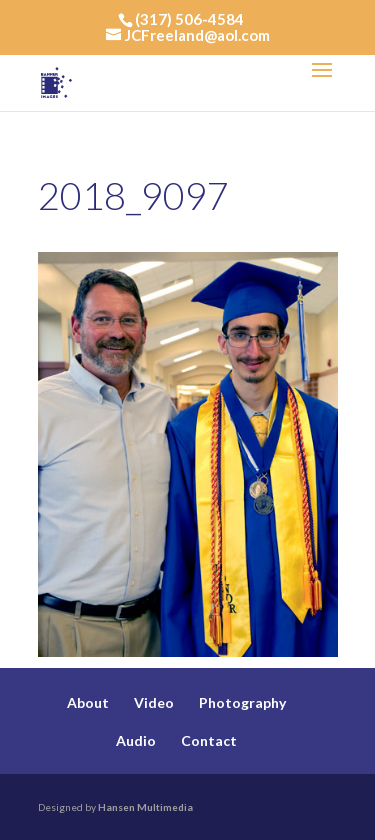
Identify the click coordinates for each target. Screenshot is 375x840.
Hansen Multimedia (145, 807)
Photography (242, 702)
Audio (136, 740)
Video (154, 702)
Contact (209, 740)
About (88, 702)
